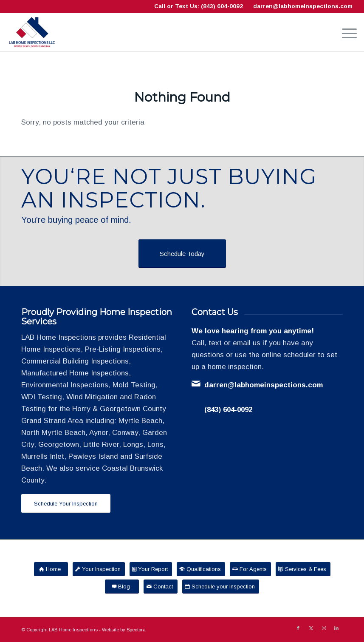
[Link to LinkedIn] (336, 628)
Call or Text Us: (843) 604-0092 (199, 6)
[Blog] (122, 587)
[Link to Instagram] (324, 628)
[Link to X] (311, 628)
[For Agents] (250, 569)
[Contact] (161, 587)
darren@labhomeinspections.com (303, 6)
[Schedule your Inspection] (221, 587)
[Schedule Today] (182, 254)
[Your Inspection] (99, 569)
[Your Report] (151, 569)
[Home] (51, 569)
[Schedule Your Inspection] (66, 504)
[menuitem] (345, 32)
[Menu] (345, 32)
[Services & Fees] (303, 569)
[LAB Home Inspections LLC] (32, 32)
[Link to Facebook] (298, 628)
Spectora (136, 630)
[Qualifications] (201, 569)
